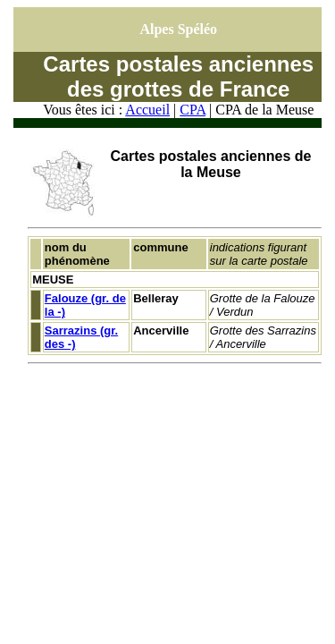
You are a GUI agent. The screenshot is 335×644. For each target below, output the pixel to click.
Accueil (147, 110)
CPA (193, 110)
